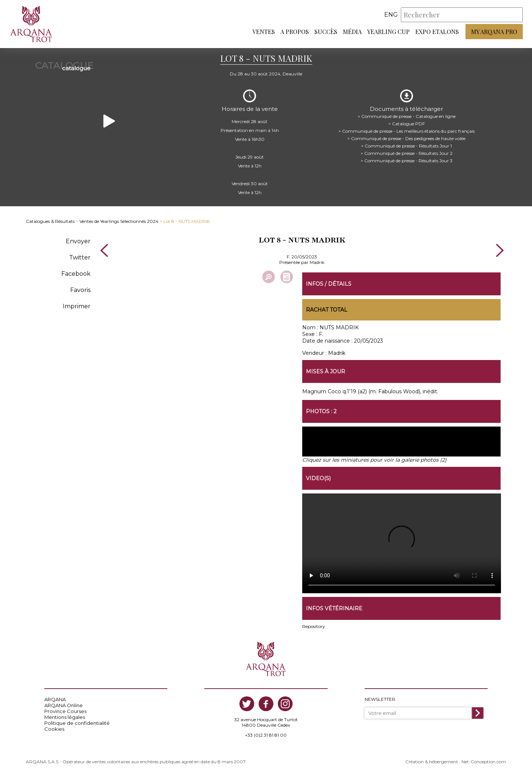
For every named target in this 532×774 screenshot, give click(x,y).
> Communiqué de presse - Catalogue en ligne (407, 116)
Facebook (76, 274)
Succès (326, 32)
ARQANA (55, 699)
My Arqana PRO (494, 32)
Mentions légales (65, 717)
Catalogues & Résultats (50, 221)
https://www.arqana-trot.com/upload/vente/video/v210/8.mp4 (402, 543)
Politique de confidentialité (77, 723)
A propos (295, 32)
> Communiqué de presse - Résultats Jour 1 (406, 146)
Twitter (80, 257)
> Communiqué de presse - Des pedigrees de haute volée (406, 138)
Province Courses (65, 711)
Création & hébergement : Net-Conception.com (456, 762)
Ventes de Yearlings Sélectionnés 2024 (119, 221)
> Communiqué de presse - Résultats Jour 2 (407, 153)
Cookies (54, 729)
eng (391, 15)
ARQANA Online (64, 705)
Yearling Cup (388, 32)
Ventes (264, 32)
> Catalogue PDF (407, 124)
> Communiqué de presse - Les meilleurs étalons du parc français (407, 131)
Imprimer (77, 306)
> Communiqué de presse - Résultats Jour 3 (407, 161)
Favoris (80, 290)
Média (352, 32)
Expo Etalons (437, 32)
